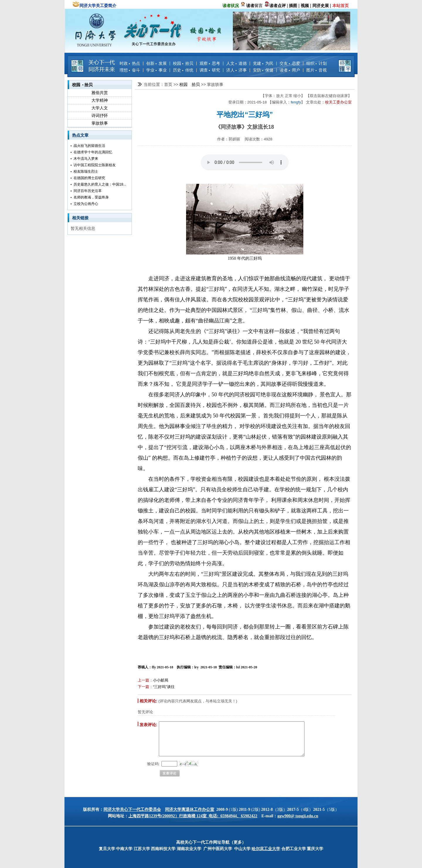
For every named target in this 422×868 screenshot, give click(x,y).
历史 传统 (183, 70)
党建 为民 (263, 63)
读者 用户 (290, 70)
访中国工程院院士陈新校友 (95, 165)
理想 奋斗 (130, 70)
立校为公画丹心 (86, 204)
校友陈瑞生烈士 (86, 171)
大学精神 (100, 100)
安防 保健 (263, 70)
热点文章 (80, 135)
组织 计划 (316, 63)
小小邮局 (161, 680)
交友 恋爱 (290, 63)
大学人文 (100, 108)
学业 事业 (156, 70)
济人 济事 (236, 70)
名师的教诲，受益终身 (91, 197)
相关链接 (80, 218)
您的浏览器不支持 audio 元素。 (245, 162)
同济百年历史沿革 (88, 191)
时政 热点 (130, 63)
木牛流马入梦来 (86, 159)
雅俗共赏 (100, 93)
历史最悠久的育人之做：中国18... (100, 184)
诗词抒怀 (100, 115)
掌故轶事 (100, 123)
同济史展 (321, 6)
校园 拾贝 (183, 63)
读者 (250, 6)
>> (176, 84)
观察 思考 (210, 63)
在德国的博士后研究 (89, 178)
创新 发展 (156, 63)
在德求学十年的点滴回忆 (93, 152)
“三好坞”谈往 (164, 687)
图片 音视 (316, 70)
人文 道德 (236, 63)
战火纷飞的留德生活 (89, 146)
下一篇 (143, 687)
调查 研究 (210, 70)
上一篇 (143, 680)
